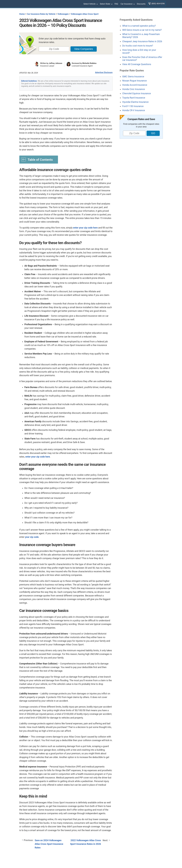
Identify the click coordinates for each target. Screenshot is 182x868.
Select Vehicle (90, 4)
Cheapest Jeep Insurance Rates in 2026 (142, 41)
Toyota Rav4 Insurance (134, 98)
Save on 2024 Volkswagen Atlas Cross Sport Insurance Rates (49, 844)
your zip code (32, 537)
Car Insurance (127, 4)
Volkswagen (63, 14)
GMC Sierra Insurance (133, 77)
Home (22, 14)
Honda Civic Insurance (134, 89)
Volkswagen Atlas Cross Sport (85, 14)
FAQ (116, 4)
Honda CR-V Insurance (134, 110)
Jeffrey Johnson (56, 63)
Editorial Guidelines (29, 81)
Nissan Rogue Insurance (134, 81)
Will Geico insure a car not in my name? (142, 30)
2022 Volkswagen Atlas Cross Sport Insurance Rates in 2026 (86, 842)
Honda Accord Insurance (135, 85)
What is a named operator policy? (139, 26)
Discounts (141, 4)
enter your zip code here (85, 228)
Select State (106, 4)
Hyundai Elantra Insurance (135, 102)
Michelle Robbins (89, 63)
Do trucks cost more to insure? (138, 46)
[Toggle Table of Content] (39, 159)
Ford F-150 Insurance (133, 106)
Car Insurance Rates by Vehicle (41, 14)
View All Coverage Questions (137, 64)
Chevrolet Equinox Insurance (137, 93)
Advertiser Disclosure (104, 72)
